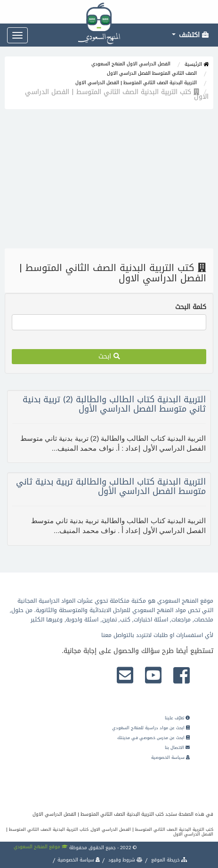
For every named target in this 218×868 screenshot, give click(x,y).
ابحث (109, 356)
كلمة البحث (191, 307)
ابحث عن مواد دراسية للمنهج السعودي (151, 728)
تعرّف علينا (177, 718)
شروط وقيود (125, 860)
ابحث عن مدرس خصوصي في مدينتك (153, 738)
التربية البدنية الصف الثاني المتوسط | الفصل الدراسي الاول (136, 83)
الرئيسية (197, 64)
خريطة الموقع (169, 860)
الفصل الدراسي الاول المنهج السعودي (131, 64)
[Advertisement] (109, 181)
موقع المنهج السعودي (41, 847)
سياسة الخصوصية (170, 757)
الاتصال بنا (177, 748)
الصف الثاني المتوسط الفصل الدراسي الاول (152, 73)
